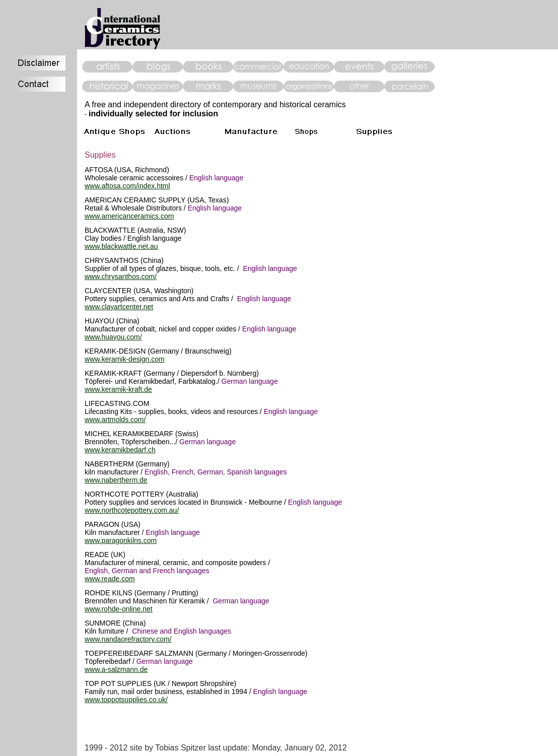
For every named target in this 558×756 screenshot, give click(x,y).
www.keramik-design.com (125, 359)
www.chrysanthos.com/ (121, 277)
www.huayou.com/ (113, 337)
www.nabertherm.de (116, 480)
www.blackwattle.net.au (121, 246)
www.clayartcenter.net (119, 307)
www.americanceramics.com (129, 216)
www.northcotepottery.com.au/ (132, 510)
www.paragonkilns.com (121, 540)
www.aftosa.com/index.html (127, 186)
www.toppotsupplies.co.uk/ (126, 700)
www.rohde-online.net (119, 609)
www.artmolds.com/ (115, 420)
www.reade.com (110, 579)
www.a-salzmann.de (116, 669)
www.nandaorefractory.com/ (128, 639)
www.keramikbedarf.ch (120, 450)
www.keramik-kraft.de (118, 389)
